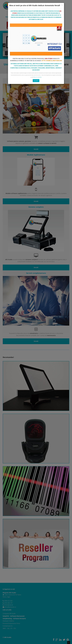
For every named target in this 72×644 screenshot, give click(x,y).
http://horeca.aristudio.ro (52, 61)
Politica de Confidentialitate (37, 77)
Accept (36, 81)
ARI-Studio (49, 59)
